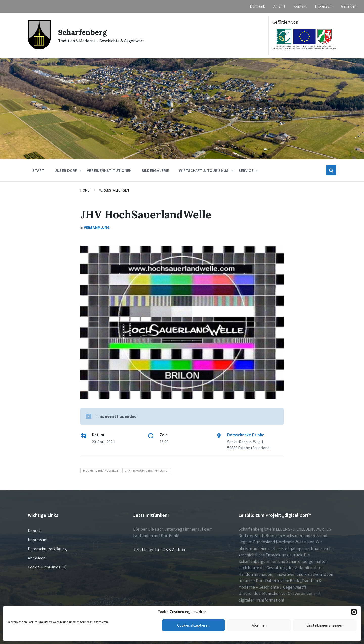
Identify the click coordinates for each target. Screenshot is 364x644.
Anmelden (37, 558)
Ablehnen (259, 625)
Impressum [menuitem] (324, 6)
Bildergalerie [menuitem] (155, 170)
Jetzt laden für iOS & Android (160, 550)
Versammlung (97, 228)
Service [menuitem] (246, 170)
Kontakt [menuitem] (300, 6)
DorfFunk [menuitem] (257, 6)
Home (85, 190)
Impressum (38, 540)
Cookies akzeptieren (193, 625)
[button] (354, 612)
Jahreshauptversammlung (146, 470)
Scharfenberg (83, 32)
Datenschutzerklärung (47, 549)
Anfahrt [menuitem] (279, 6)
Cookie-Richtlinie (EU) (47, 567)
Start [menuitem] (38, 170)
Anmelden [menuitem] (349, 6)
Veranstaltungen (114, 190)
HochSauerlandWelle (101, 470)
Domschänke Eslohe (246, 435)
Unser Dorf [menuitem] (66, 170)
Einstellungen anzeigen (325, 625)
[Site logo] (39, 48)
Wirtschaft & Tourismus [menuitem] (204, 170)
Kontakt (35, 531)
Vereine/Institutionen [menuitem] (109, 170)
